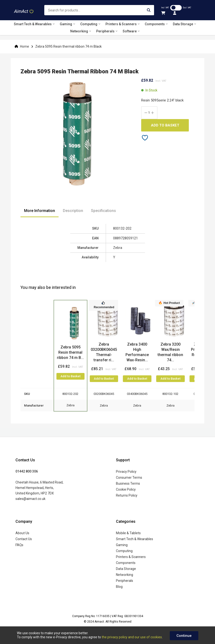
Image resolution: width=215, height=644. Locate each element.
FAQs (19, 545)
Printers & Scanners (131, 557)
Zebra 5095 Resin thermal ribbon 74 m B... (70, 352)
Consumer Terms (129, 478)
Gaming (122, 545)
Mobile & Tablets (128, 533)
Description (73, 211)
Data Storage (126, 569)
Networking (125, 575)
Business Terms (128, 483)
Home (25, 46)
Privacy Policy (126, 472)
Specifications (103, 211)
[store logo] (24, 10)
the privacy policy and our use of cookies (132, 637)
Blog (119, 587)
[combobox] (99, 10)
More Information (40, 211)
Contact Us (24, 539)
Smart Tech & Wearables (135, 539)
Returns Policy (127, 495)
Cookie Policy (126, 489)
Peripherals (125, 581)
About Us (22, 533)
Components (126, 563)
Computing (124, 551)
